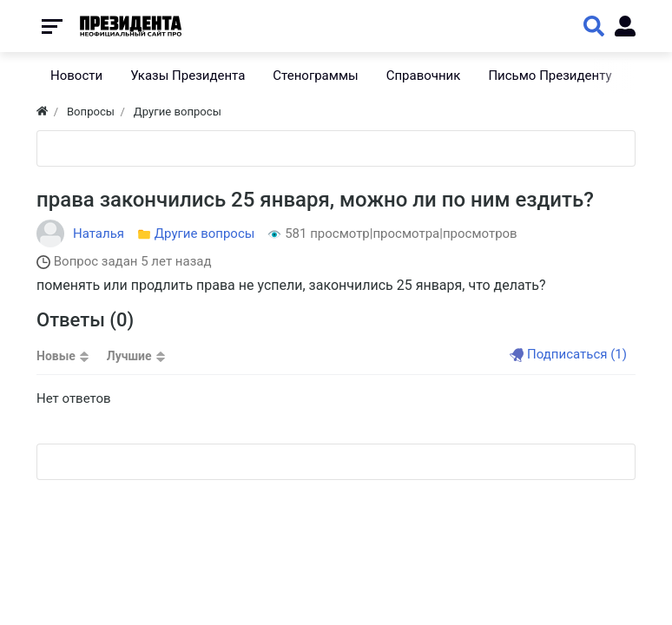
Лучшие (129, 356)
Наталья (99, 234)
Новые (56, 356)
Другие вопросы (205, 234)
